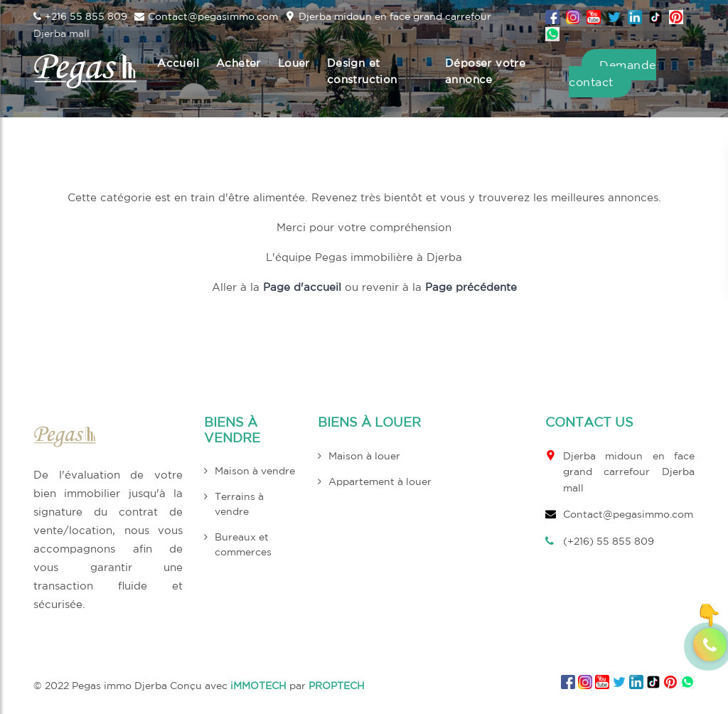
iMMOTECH (258, 686)
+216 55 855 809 (80, 16)
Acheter (239, 63)
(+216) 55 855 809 (609, 541)
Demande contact (612, 73)
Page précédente (471, 287)
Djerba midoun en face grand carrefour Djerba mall (629, 472)
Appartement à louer (380, 481)
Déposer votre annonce (485, 71)
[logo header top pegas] (85, 71)
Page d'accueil (302, 287)
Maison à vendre (255, 471)
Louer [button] (294, 63)
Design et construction (362, 71)
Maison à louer (364, 456)
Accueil (178, 63)
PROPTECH (337, 686)
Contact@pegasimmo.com (206, 16)
